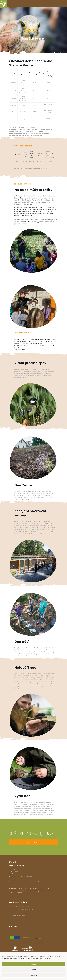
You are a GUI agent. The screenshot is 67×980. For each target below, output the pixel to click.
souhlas (22, 957)
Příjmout (33, 964)
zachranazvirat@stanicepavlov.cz (31, 882)
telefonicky (24, 224)
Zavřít (34, 970)
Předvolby (33, 975)
